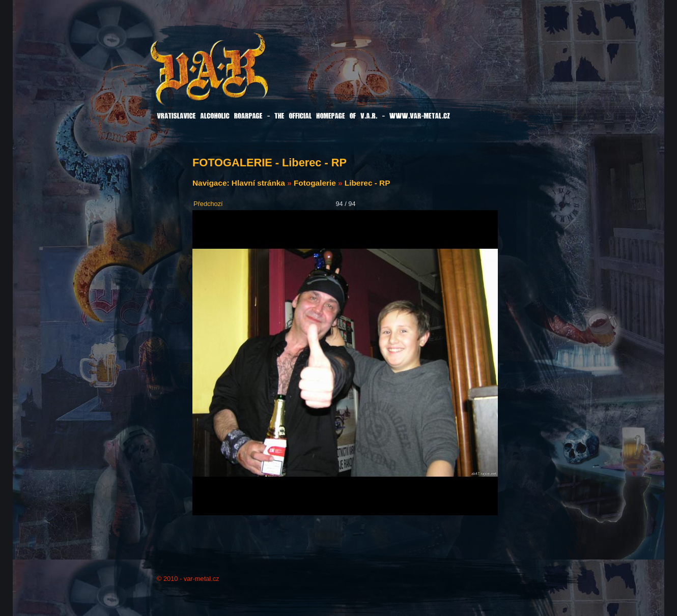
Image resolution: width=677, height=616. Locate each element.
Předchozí (208, 204)
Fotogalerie (315, 183)
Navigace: (212, 183)
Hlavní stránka (258, 183)
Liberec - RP (368, 183)
